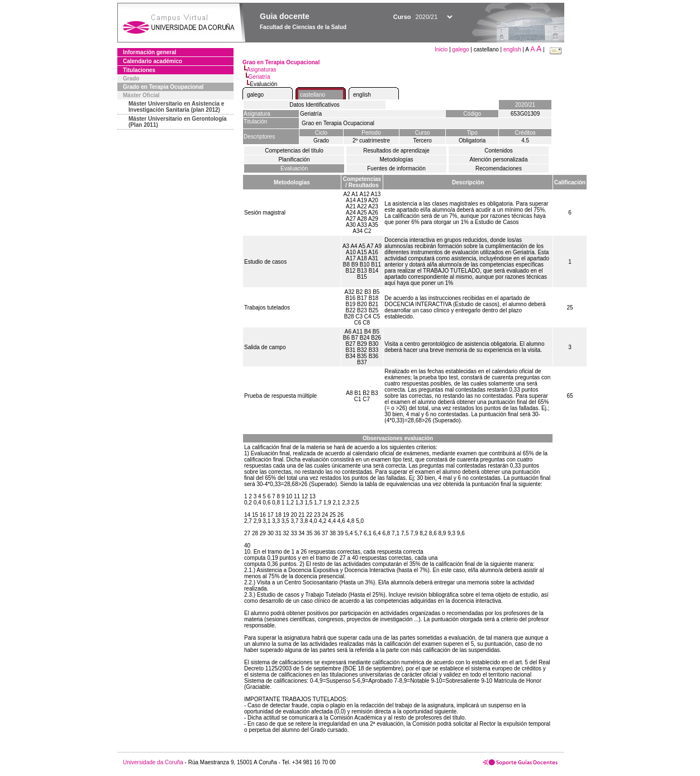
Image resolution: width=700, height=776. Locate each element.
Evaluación (294, 168)
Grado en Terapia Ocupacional (163, 87)
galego (461, 49)
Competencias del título (294, 151)
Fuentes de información (396, 168)
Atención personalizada (499, 160)
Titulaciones (139, 70)
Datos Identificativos (315, 105)
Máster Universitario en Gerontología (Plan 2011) (178, 122)
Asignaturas (262, 70)
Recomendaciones (499, 168)
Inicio (442, 49)
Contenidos (499, 151)
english (512, 49)
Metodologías (396, 160)
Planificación (294, 160)
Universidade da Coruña (153, 762)
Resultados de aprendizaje (396, 151)
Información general (150, 52)
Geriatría (259, 77)
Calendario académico (153, 61)
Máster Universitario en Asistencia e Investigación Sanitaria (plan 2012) (176, 107)
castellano (313, 95)
